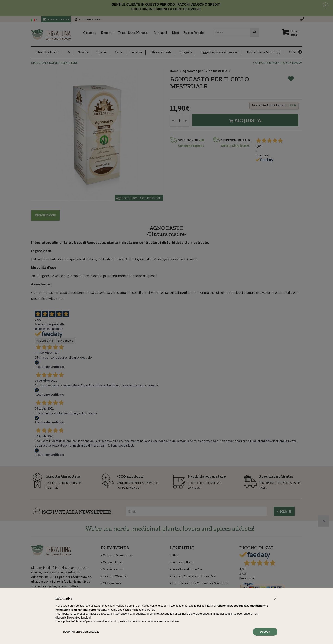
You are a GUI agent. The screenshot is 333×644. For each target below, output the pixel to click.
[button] (275, 599)
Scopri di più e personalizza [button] (81, 632)
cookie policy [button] (146, 610)
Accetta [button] (265, 632)
